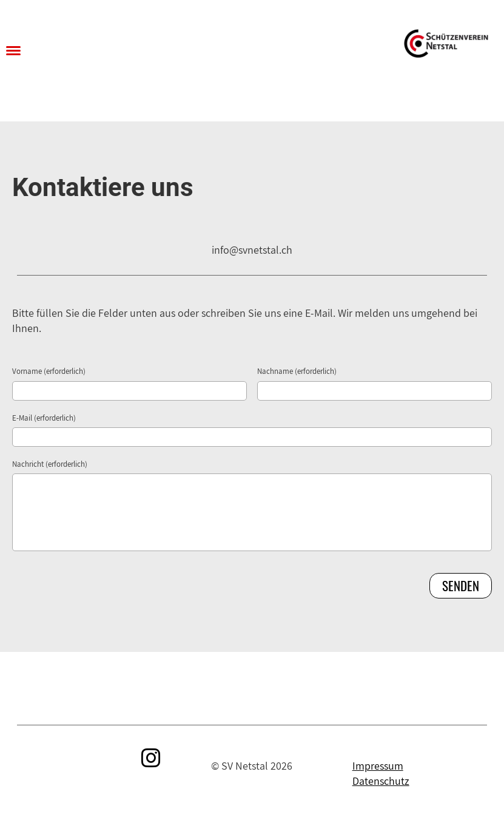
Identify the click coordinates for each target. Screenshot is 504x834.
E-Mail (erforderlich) (44, 418)
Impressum (378, 766)
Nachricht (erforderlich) (50, 464)
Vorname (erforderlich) (49, 371)
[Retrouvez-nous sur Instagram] (151, 758)
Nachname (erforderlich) (297, 371)
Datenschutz (381, 781)
